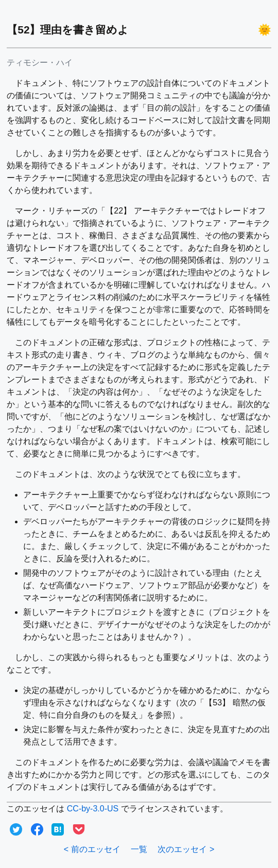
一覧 (139, 849)
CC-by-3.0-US (93, 809)
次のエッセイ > (186, 849)
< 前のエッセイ (92, 849)
